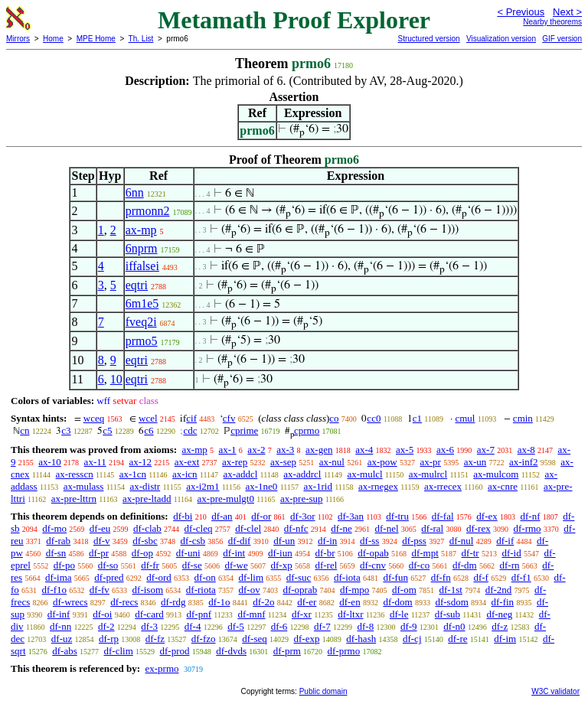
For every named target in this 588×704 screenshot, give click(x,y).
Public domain (323, 691)
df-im (505, 639)
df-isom (148, 590)
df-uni (188, 553)
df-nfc (296, 528)
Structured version (428, 39)
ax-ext (187, 462)
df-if (505, 541)
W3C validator (555, 691)
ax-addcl (241, 474)
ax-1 (228, 450)
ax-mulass (84, 486)
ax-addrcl (302, 474)
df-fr (150, 565)
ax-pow (382, 462)
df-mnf (251, 614)
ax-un (475, 462)
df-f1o (55, 590)
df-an (222, 516)
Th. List (141, 39)
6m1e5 (142, 303)
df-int (234, 553)
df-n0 (454, 626)
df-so (108, 565)
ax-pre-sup (302, 499)
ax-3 (285, 450)
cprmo (307, 430)
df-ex (487, 516)
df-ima (59, 577)
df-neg (499, 614)
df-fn (441, 577)
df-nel (387, 528)
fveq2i (141, 322)
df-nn (60, 626)
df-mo (54, 528)
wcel (148, 418)
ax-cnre (503, 486)
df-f (481, 577)
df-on (205, 577)
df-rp (109, 639)
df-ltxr (350, 614)
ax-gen (319, 450)
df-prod (175, 651)
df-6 (279, 626)
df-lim (252, 577)
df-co (419, 565)
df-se (192, 565)
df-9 (409, 626)
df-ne (341, 528)
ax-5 (405, 450)
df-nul (462, 541)
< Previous (521, 12)
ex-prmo (162, 668)
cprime (244, 430)
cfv (229, 418)
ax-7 (486, 450)
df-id (511, 553)
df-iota (347, 577)
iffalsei (142, 266)
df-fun (395, 577)
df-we (236, 565)
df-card (149, 614)
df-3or (303, 516)
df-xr (302, 614)
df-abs (65, 651)
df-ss (369, 541)
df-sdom (451, 602)
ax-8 (526, 450)
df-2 (106, 626)
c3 (66, 430)
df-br (325, 553)
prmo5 (142, 341)
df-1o (219, 602)
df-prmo (344, 651)
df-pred (109, 577)
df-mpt (425, 553)
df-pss (414, 541)
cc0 (374, 418)
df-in (327, 541)
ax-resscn (75, 474)
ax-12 (140, 462)
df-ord (159, 577)
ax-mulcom (496, 474)
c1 (417, 418)
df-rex (479, 528)
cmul (465, 418)
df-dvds (231, 651)
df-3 (149, 626)
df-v (102, 541)
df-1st (451, 590)
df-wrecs (70, 602)
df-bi (183, 516)
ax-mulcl (364, 474)
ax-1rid (318, 486)
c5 (107, 430)
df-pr (99, 553)
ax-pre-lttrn (74, 499)
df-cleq (199, 528)
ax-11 (95, 462)
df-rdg (173, 602)
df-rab (58, 541)
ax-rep (235, 462)
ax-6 (445, 450)
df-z (500, 626)
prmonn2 (148, 211)
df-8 (365, 626)
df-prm (287, 651)
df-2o (263, 602)
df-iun (280, 553)
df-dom (397, 602)
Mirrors (18, 39)
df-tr (470, 553)
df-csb (193, 541)
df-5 (236, 626)
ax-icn (185, 474)
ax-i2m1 (203, 486)
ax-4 (364, 450)
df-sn (56, 553)
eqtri (137, 285)
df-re (457, 639)
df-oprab (300, 590)
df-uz (62, 639)
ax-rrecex (443, 486)
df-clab (147, 528)
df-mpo (354, 590)
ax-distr (145, 486)
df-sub (448, 614)
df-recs (124, 602)
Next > (567, 12)
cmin (523, 418)
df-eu (100, 528)
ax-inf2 (524, 462)
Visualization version (501, 39)
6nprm (142, 248)
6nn (135, 192)
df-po (64, 565)
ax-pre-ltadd (147, 499)
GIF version (562, 39)
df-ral (432, 528)
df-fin (503, 602)
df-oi (102, 614)
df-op (142, 553)
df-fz (155, 639)
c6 (149, 430)
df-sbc (145, 541)
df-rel (326, 565)
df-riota (201, 590)
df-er (307, 602)
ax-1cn (133, 474)
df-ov (250, 590)
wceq (94, 418)
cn (24, 430)
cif (191, 418)
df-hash (361, 639)
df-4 (193, 626)
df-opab (373, 553)
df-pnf (199, 614)
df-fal (443, 516)
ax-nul (332, 462)
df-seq (255, 639)
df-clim (119, 651)
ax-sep (283, 462)
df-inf (59, 614)
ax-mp (141, 230)
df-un (284, 541)
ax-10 (50, 462)
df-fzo (204, 639)
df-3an (351, 516)
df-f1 (521, 577)
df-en (350, 602)
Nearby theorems (552, 22)
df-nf (531, 516)
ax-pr (430, 462)
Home (53, 39)
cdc (190, 430)
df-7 (322, 626)
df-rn (509, 565)
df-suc (299, 577)
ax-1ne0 (262, 486)
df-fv (100, 590)
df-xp (282, 565)
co (334, 418)
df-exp (307, 639)
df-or (261, 516)
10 (116, 379)
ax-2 (256, 450)
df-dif (240, 541)
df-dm (465, 565)
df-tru (397, 516)
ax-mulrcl (428, 474)
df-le (399, 614)
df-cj (412, 639)
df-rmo (527, 528)
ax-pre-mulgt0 (226, 499)
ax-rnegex (378, 486)
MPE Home (96, 39)
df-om (404, 590)
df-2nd (499, 590)
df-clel (248, 528)
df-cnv (373, 565)
